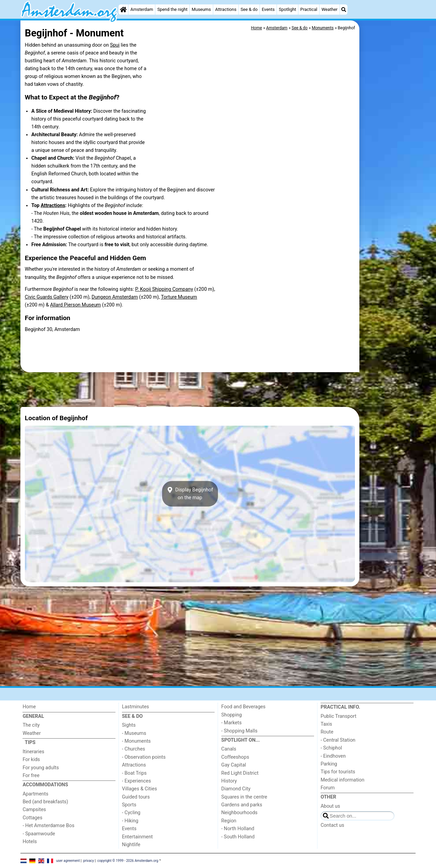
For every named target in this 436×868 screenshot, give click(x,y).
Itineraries (33, 752)
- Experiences (136, 781)
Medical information (342, 780)
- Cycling (131, 813)
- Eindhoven (333, 756)
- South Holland (238, 837)
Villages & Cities (139, 789)
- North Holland (238, 829)
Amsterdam (142, 9)
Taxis (326, 724)
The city (31, 725)
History (229, 781)
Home (29, 707)
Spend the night (173, 9)
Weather (330, 9)
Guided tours (136, 797)
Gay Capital (234, 765)
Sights (129, 725)
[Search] (344, 10)
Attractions (226, 9)
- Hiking (130, 821)
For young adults (41, 768)
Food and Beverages (244, 707)
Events (268, 9)
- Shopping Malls (239, 731)
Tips (30, 743)
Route (327, 732)
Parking (329, 764)
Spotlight (287, 9)
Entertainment (137, 837)
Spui (115, 45)
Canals (229, 749)
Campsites (34, 810)
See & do (249, 9)
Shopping (232, 715)
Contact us (332, 825)
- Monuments (136, 741)
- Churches (134, 749)
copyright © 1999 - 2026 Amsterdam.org (128, 860)
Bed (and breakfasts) (45, 802)
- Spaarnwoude (39, 834)
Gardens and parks (242, 805)
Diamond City (236, 789)
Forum (328, 788)
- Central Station (338, 740)
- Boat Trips (134, 773)
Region (229, 821)
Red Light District (240, 773)
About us (330, 806)
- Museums (134, 733)
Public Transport (338, 716)
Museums (201, 9)
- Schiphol (331, 748)
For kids (31, 760)
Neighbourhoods (239, 813)
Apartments (35, 794)
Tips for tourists (338, 772)
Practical (309, 9)
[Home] (123, 10)
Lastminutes (135, 707)
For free (31, 776)
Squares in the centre (244, 797)
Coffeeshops (235, 757)
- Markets (232, 723)
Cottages (32, 818)
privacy (89, 860)
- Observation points (144, 757)
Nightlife (131, 845)
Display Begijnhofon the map (190, 494)
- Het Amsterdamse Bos (48, 826)
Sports (129, 805)
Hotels (30, 842)
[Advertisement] (388, 177)
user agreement (68, 860)
